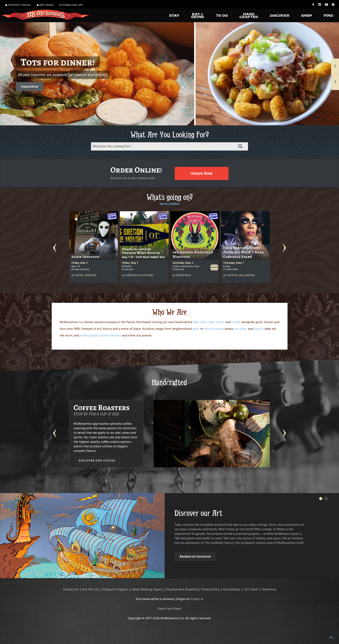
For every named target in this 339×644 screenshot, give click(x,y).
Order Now (30, 87)
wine (203, 322)
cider (211, 322)
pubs (196, 329)
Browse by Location (195, 556)
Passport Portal (18, 5)
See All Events (170, 204)
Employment (175, 589)
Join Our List (91, 589)
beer (196, 322)
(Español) (191, 589)
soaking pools (89, 335)
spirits (220, 322)
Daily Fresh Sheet (170, 609)
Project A (197, 599)
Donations (269, 589)
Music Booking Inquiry (147, 589)
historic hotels (214, 329)
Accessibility (232, 589)
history (259, 329)
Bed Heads (45, 5)
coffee (236, 322)
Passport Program (116, 589)
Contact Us (71, 589)
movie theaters (111, 335)
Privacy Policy (210, 589)
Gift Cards (251, 589)
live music (241, 329)
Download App (71, 5)
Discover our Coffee (97, 461)
